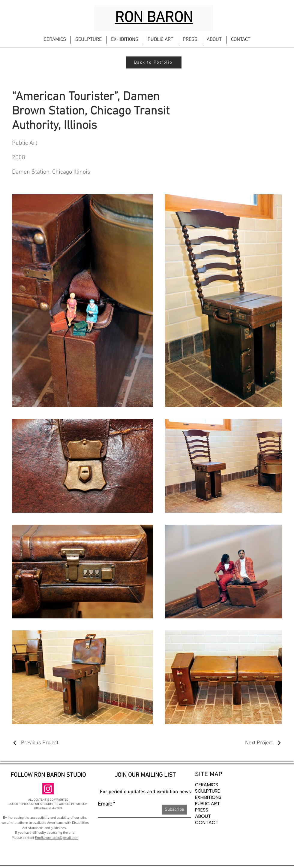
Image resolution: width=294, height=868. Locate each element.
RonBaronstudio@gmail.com (57, 838)
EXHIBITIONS (208, 797)
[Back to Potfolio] (154, 62)
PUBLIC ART (207, 804)
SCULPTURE (207, 791)
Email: (105, 804)
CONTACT (207, 822)
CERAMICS (207, 785)
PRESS (202, 810)
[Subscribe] (174, 810)
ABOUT (203, 816)
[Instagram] (48, 789)
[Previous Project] (35, 743)
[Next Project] (264, 743)
